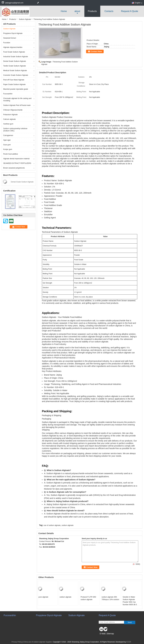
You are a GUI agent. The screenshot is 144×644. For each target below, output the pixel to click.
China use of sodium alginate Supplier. (38, 642)
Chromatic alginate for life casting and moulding (17, 100)
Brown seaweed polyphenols (14, 168)
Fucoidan (7, 43)
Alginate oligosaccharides (13, 47)
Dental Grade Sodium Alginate (15, 61)
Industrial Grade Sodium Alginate (16, 57)
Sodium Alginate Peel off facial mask (17, 105)
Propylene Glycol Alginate (13, 33)
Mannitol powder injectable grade (16, 89)
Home (64, 11)
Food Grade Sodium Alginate (14, 52)
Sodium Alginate (25, 19)
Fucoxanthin (8, 94)
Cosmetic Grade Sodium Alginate (16, 75)
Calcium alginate (9, 119)
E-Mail (103, 634)
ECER (129, 642)
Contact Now (96, 51)
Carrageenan (8, 135)
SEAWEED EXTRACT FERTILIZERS (17, 163)
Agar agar (7, 140)
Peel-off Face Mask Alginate (14, 80)
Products (92, 11)
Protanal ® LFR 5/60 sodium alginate (88, 598)
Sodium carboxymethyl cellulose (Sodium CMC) (15, 130)
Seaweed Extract (10, 38)
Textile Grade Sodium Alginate (15, 66)
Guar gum (7, 145)
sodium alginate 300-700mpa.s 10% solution (110, 598)
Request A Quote (130, 11)
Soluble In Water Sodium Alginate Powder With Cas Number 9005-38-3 (130, 601)
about (77, 11)
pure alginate (43, 597)
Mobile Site (104, 637)
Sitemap (110, 634)
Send (130, 622)
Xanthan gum (8, 124)
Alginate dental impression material (16, 159)
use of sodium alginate (52, 525)
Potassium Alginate (10, 115)
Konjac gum (8, 149)
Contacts (109, 11)
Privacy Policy (17, 642)
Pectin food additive (11, 154)
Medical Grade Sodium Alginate (15, 71)
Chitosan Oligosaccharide (13, 110)
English (139, 3)
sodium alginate (67, 525)
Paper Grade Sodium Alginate (14, 84)
